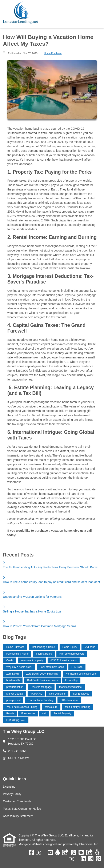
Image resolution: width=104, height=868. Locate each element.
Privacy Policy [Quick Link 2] (12, 794)
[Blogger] (81, 853)
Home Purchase (53, 53)
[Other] (65, 853)
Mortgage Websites (32, 844)
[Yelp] (97, 853)
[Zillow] (41, 853)
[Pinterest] (74, 853)
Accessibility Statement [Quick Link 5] (18, 816)
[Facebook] (31, 853)
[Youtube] (50, 853)
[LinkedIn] (83, 859)
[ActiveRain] (58, 853)
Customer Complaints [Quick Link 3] (17, 801)
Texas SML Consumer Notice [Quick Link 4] (22, 809)
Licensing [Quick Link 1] (9, 787)
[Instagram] (91, 859)
